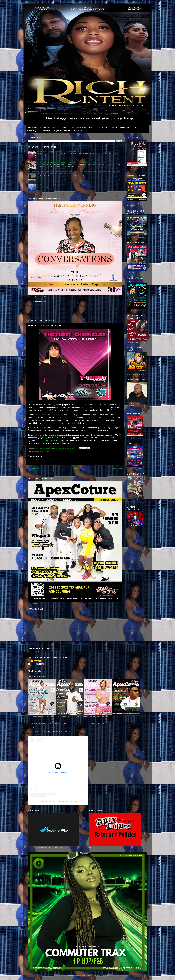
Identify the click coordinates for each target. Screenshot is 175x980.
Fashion (114, 127)
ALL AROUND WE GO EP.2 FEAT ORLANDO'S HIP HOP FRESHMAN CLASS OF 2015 (66, 162)
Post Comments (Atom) (46, 473)
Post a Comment (37, 460)
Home (75, 469)
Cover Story (32, 131)
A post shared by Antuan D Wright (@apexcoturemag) (58, 801)
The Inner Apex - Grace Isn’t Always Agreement (54, 174)
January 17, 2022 (71, 731)
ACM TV (92, 127)
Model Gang (139, 127)
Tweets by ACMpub (35, 652)
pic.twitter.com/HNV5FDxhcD (70, 728)
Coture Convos (126, 127)
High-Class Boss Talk (62, 131)
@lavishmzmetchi (38, 723)
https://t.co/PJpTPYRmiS (50, 728)
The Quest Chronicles (48, 127)
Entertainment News (78, 127)
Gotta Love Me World (46, 441)
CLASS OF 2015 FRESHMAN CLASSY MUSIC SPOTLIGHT (58, 151)
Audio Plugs (32, 127)
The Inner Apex (45, 131)
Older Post (117, 469)
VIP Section (78, 131)
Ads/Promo (103, 127)
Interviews (64, 127)
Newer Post (33, 469)
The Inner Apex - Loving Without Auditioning (53, 185)
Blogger (106, 975)
